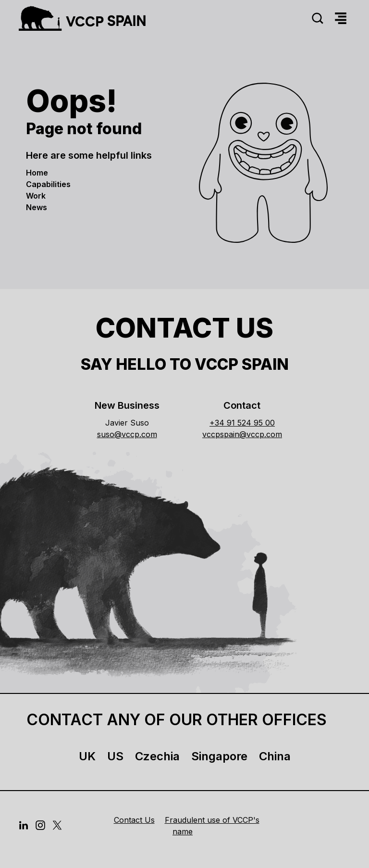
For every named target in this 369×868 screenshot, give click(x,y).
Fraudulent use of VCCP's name (212, 826)
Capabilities (48, 184)
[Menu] (341, 19)
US (115, 756)
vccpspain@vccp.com (242, 434)
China (275, 756)
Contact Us (134, 820)
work (36, 196)
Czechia (157, 756)
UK (87, 756)
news (37, 207)
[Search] (318, 19)
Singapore (219, 756)
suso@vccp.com (127, 434)
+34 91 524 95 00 (242, 423)
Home (37, 173)
